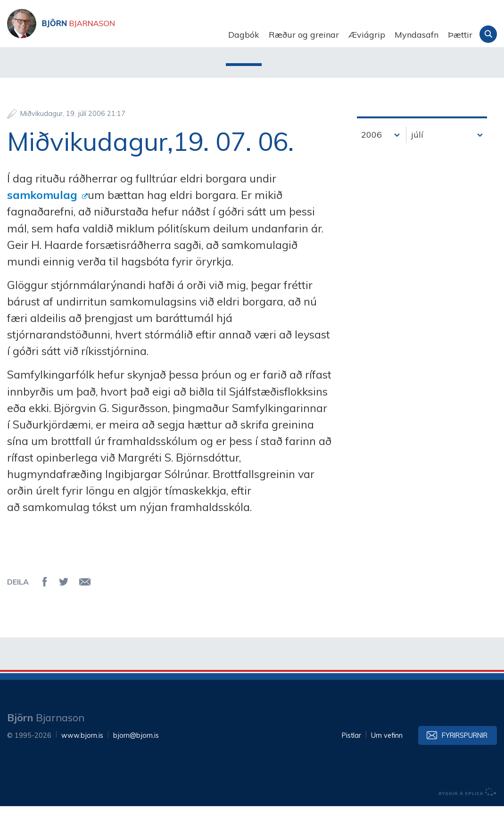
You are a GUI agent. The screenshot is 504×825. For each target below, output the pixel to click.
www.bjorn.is (82, 754)
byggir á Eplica (468, 811)
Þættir (460, 35)
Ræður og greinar (304, 35)
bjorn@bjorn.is (136, 754)
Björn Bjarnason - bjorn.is (101, 35)
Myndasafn (417, 35)
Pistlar (351, 754)
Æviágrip (367, 35)
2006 (372, 153)
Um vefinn (387, 754)
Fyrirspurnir (465, 754)
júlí (417, 153)
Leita (488, 34)
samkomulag (44, 214)
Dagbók (244, 35)
